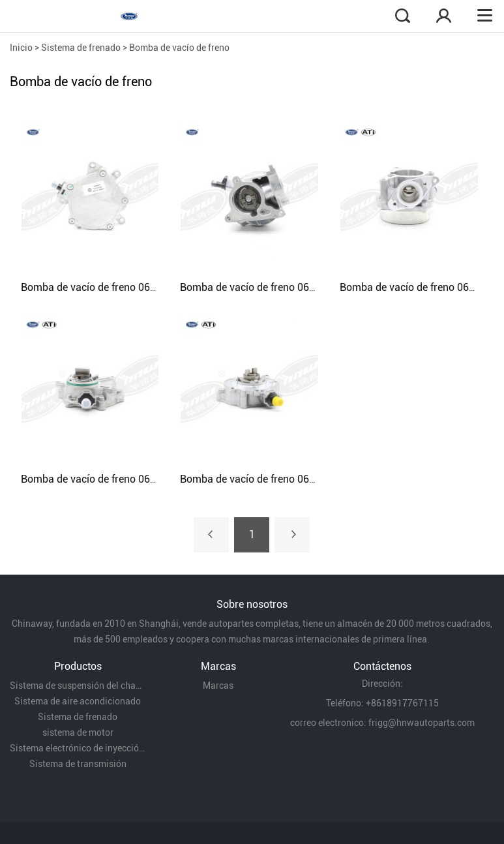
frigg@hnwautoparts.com (422, 723)
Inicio (21, 48)
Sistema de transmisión (78, 764)
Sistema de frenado (81, 48)
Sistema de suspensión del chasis (78, 686)
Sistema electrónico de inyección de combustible (78, 748)
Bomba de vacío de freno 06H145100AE (272, 287)
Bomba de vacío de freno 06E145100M (270, 479)
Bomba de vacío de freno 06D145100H (110, 287)
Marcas (218, 686)
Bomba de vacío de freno (179, 48)
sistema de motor (78, 732)
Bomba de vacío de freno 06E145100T (109, 479)
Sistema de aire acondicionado (78, 701)
